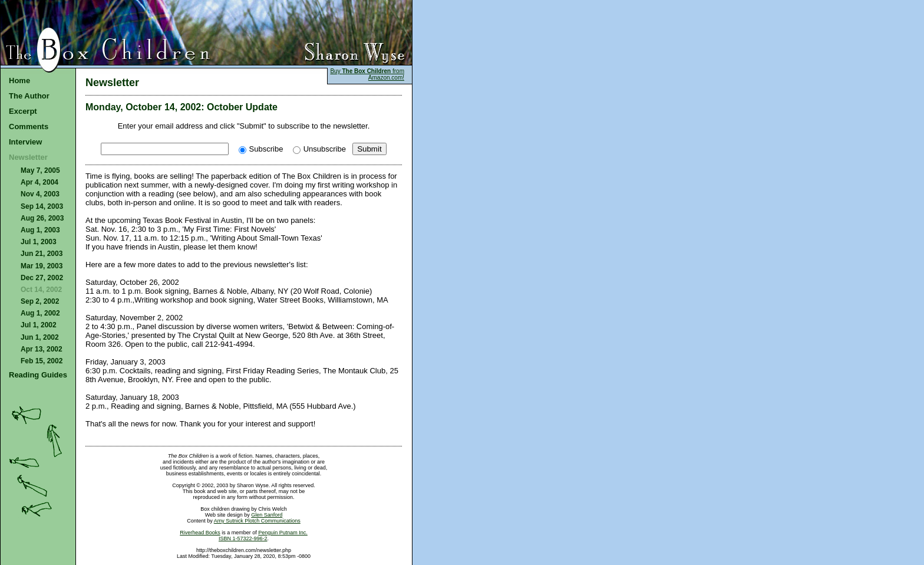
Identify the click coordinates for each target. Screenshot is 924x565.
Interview (25, 142)
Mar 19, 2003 (42, 266)
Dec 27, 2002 (42, 278)
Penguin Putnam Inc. (283, 533)
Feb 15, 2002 (42, 361)
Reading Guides (38, 375)
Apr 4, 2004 (39, 182)
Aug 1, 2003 (40, 230)
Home (19, 81)
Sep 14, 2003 (42, 206)
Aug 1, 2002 (40, 313)
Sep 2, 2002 (40, 301)
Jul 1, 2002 (39, 325)
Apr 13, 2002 (42, 349)
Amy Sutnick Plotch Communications (257, 521)
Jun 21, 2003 (42, 254)
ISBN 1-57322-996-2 (243, 538)
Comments (29, 127)
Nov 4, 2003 (40, 194)
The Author (29, 96)
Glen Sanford (267, 515)
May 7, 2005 (40, 170)
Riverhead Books (200, 533)
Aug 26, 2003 (42, 218)
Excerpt (23, 111)
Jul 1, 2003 (39, 242)
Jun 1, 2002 (40, 337)
